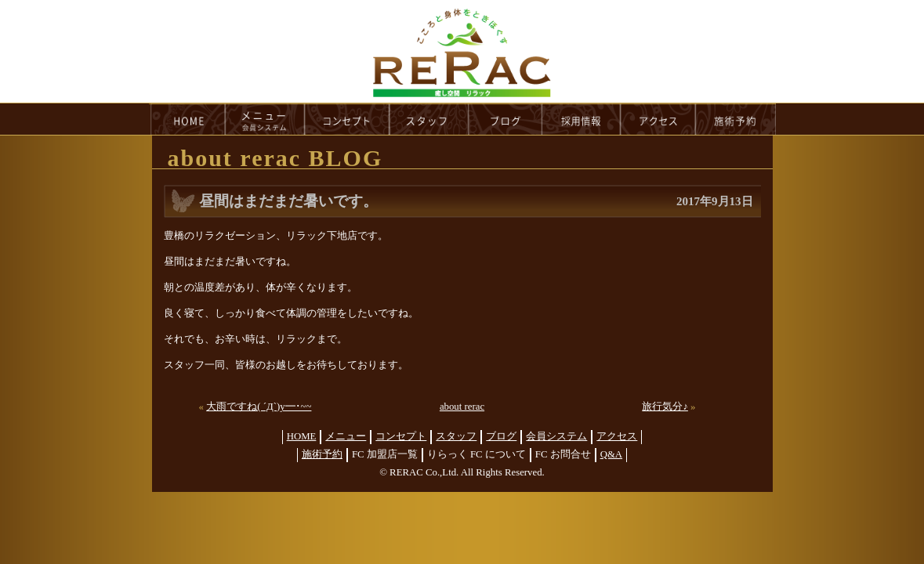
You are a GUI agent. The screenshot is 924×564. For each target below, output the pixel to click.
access (658, 119)
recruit (582, 119)
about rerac (462, 407)
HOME (187, 119)
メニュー (346, 436)
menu (265, 119)
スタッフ (456, 436)
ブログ (501, 436)
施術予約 (322, 454)
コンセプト (401, 436)
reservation (736, 119)
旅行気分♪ (665, 407)
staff (429, 119)
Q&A (611, 454)
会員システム (556, 436)
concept (347, 119)
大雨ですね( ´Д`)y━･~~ (259, 407)
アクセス (617, 436)
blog (505, 119)
